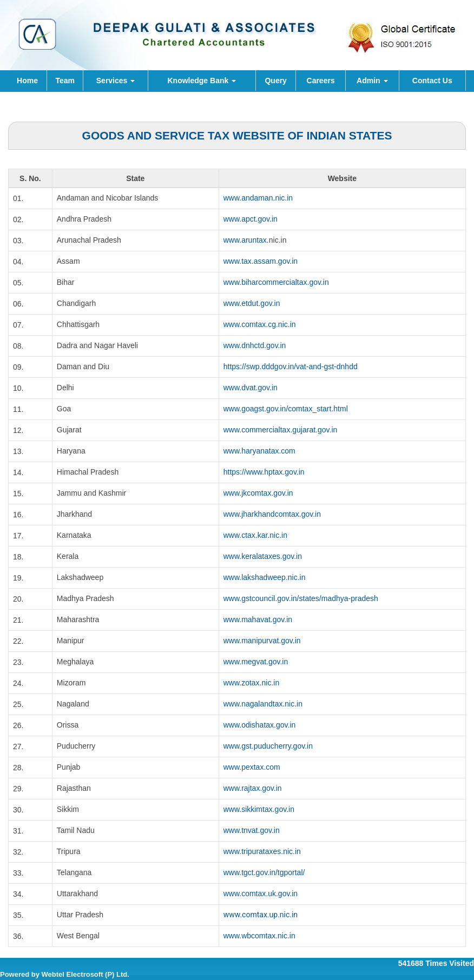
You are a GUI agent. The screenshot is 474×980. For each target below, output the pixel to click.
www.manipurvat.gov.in (262, 641)
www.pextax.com (252, 767)
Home (27, 81)
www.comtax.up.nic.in (261, 915)
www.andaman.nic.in (258, 198)
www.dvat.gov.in (251, 388)
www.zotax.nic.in (251, 683)
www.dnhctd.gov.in (255, 345)
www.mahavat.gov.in (258, 619)
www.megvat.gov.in (256, 662)
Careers (321, 81)
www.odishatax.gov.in (260, 725)
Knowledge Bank (202, 81)
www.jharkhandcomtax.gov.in (272, 514)
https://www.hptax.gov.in (264, 472)
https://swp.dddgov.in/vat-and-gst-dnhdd (291, 366)
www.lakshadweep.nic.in (265, 577)
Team (65, 81)
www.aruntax (245, 240)
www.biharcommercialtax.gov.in (276, 282)
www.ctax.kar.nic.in (255, 535)
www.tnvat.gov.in (252, 830)
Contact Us (432, 81)
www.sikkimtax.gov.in (259, 809)
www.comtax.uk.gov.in (261, 894)
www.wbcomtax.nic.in (259, 936)
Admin (372, 81)
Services (116, 81)
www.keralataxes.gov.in (263, 556)
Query (275, 81)
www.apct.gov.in (251, 219)
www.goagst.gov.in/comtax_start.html (286, 409)
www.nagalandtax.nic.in (263, 704)
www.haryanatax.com (259, 451)
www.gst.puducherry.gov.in (268, 746)
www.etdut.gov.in (252, 303)
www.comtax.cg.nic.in (260, 324)
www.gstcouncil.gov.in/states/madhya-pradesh (301, 598)
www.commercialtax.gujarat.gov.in (281, 430)
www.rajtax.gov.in (253, 788)
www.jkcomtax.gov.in (258, 493)
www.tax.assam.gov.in (261, 261)
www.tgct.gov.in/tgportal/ (264, 872)
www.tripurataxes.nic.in (262, 851)
